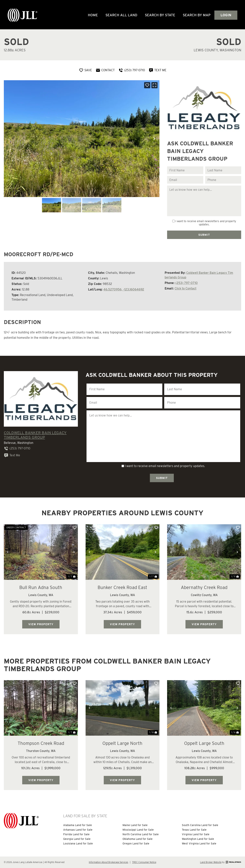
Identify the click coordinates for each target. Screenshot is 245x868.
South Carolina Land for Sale (200, 825)
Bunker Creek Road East (122, 587)
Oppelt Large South (204, 743)
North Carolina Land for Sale (141, 834)
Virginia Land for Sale (196, 834)
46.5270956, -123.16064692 (124, 289)
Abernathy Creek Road (204, 587)
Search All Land (121, 15)
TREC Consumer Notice (144, 862)
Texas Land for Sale (194, 830)
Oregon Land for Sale (136, 843)
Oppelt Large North (122, 743)
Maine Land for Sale (135, 825)
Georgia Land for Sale (77, 839)
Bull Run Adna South (41, 587)
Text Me (12, 455)
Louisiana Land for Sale (78, 843)
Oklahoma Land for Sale (138, 839)
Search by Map (197, 15)
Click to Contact (185, 288)
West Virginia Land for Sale (199, 843)
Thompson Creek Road (41, 743)
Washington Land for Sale (198, 839)
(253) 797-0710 (187, 283)
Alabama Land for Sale (78, 825)
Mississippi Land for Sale (138, 830)
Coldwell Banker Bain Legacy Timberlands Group (35, 435)
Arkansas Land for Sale (78, 830)
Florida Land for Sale (76, 834)
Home (93, 15)
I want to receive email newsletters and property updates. (206, 223)
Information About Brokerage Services (109, 862)
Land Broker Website (211, 862)
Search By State (160, 15)
